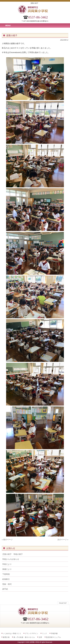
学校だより (7, 564)
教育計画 (6, 637)
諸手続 (5, 589)
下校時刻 (6, 574)
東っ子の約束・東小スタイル (24, 637)
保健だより (7, 569)
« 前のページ (7, 540)
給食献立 (6, 579)
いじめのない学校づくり (12, 633)
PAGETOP (63, 603)
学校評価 (54, 633)
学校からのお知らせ (11, 559)
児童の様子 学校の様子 (13, 554)
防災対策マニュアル (53, 637)
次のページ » (63, 540)
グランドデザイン (31, 633)
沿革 (40, 637)
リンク (44, 633)
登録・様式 (7, 584)
